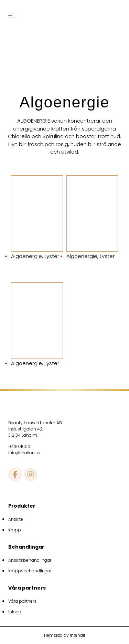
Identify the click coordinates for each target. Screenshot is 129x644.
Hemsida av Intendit (65, 635)
